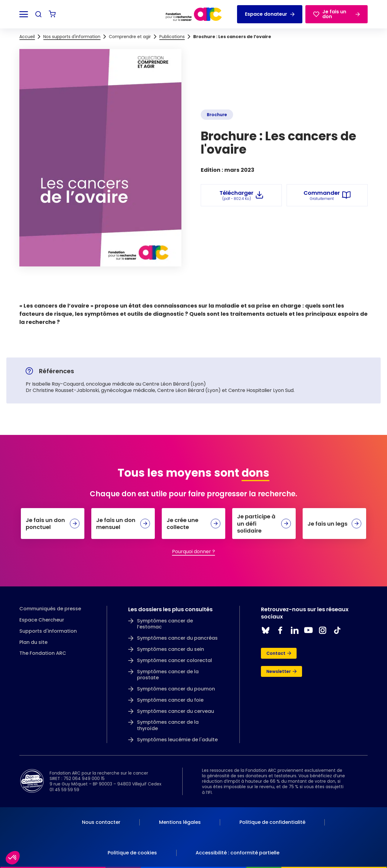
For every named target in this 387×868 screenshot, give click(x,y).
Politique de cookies (132, 853)
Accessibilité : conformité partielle (237, 853)
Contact (279, 653)
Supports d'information (48, 631)
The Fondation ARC (43, 653)
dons (255, 473)
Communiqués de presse (50, 609)
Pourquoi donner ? (193, 551)
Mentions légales (180, 822)
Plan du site (33, 643)
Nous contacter (101, 822)
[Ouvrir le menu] (24, 14)
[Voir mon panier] (52, 14)
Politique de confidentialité (272, 822)
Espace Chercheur (42, 620)
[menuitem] (101, 822)
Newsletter (281, 671)
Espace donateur (270, 14)
